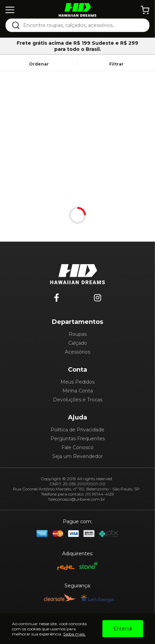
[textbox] (82, 25)
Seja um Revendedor (77, 456)
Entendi (123, 629)
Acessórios (77, 352)
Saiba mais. (74, 634)
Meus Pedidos (77, 382)
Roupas (78, 334)
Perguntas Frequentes (78, 439)
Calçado (78, 343)
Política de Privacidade (77, 430)
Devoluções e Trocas (78, 400)
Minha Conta (78, 391)
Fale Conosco (77, 447)
